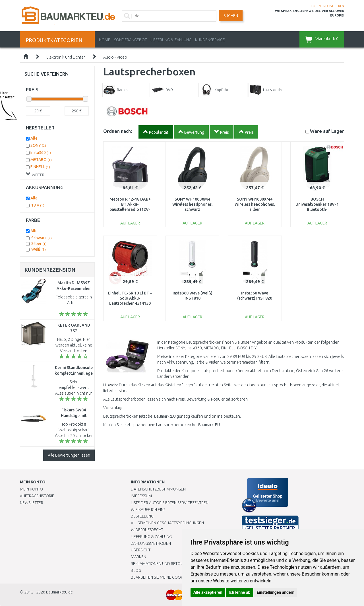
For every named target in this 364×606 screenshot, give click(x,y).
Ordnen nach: (118, 131)
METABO (41, 160)
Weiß (39, 249)
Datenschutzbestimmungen (158, 489)
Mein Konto (31, 489)
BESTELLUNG (142, 516)
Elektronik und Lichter (66, 57)
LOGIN (316, 6)
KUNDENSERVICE (210, 40)
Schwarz (42, 238)
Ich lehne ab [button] (239, 592)
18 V (38, 205)
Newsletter (32, 503)
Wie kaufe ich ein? (148, 510)
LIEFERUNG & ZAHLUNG (171, 40)
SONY (38, 145)
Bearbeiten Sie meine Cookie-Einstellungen (173, 577)
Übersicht (141, 550)
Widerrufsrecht (147, 530)
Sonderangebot (130, 40)
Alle (34, 138)
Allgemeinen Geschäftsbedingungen (167, 523)
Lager (327, 131)
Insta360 (41, 152)
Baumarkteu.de (59, 592)
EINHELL (40, 167)
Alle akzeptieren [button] (208, 592)
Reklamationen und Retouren (161, 564)
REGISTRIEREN (334, 6)
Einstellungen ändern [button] (276, 592)
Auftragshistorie (37, 496)
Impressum (141, 496)
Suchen (231, 16)
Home (105, 40)
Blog (136, 570)
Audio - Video (115, 57)
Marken (138, 557)
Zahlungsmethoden (151, 543)
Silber (39, 244)
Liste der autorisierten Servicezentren (170, 503)
